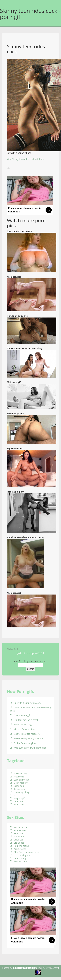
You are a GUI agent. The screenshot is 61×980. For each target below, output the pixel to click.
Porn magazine (19, 846)
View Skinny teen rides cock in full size (26, 159)
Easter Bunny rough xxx (24, 743)
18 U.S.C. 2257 (27, 972)
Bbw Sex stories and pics (24, 852)
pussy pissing (18, 774)
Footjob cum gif (20, 715)
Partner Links (18, 861)
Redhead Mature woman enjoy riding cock (30, 709)
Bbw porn (17, 833)
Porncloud (17, 804)
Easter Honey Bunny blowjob (26, 738)
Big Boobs (17, 843)
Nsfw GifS (12, 649)
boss (14, 795)
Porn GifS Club (23, 968)
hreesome (17, 777)
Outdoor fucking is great (24, 720)
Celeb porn (17, 786)
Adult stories (18, 849)
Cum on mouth (19, 780)
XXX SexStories (19, 827)
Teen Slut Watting (21, 725)
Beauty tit (17, 801)
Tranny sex (17, 789)
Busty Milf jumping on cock (25, 703)
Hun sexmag (18, 858)
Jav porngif (17, 798)
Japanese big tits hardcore (25, 734)
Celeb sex (17, 840)
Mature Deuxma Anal (23, 729)
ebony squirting (20, 792)
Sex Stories (17, 837)
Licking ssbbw (19, 783)
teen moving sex (20, 855)
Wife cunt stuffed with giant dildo (28, 748)
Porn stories (18, 830)
